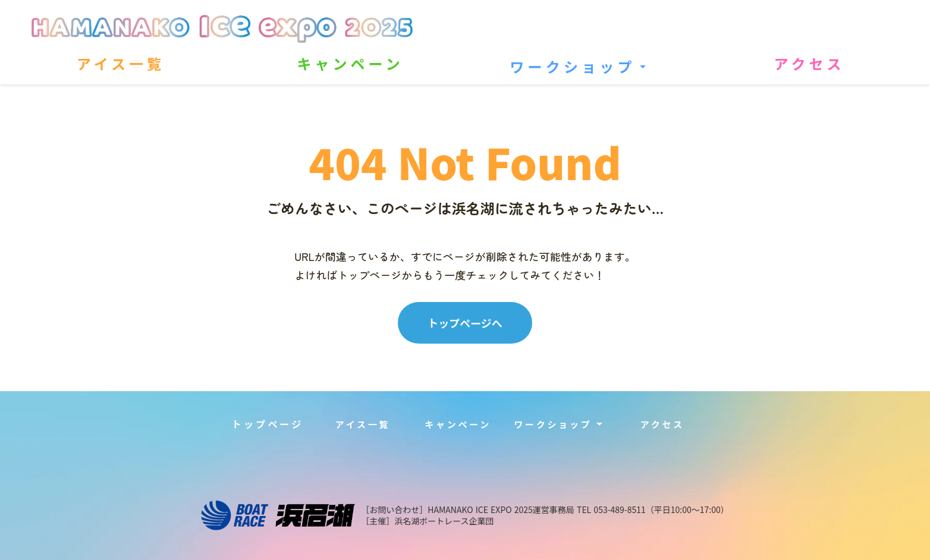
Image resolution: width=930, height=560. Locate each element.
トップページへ (465, 323)
